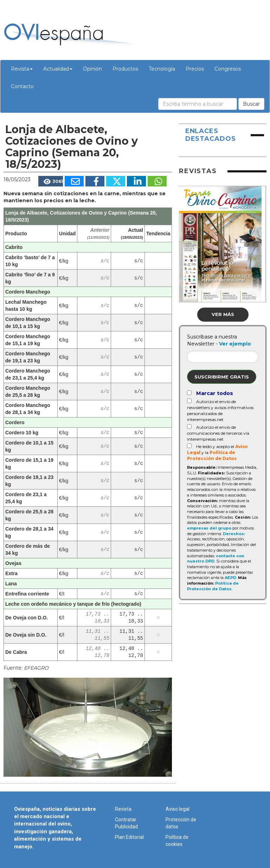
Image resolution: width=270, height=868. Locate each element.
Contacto (22, 86)
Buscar (251, 104)
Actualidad (58, 69)
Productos (125, 69)
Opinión (92, 69)
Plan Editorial (129, 837)
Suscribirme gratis (222, 377)
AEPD (230, 578)
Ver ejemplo (235, 344)
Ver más (223, 314)
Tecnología (162, 69)
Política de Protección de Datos (213, 586)
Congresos (228, 69)
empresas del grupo (209, 528)
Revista (22, 69)
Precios (195, 69)
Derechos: (234, 534)
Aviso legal (178, 809)
